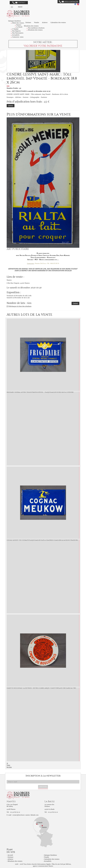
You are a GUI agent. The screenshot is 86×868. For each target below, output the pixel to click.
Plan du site (56, 864)
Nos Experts (16, 31)
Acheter (45, 23)
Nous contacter (69, 2)
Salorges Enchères (50, 855)
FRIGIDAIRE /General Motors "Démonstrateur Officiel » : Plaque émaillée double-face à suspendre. (40, 392)
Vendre (37, 23)
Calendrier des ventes (58, 23)
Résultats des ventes (35, 30)
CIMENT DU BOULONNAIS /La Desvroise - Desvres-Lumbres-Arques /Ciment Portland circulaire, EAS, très (41, 688)
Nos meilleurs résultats (36, 28)
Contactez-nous (18, 37)
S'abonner (43, 787)
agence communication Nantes (43, 866)
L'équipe (15, 29)
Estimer (28, 23)
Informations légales (44, 864)
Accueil (10, 855)
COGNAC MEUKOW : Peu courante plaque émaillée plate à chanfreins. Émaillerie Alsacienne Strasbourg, (42, 540)
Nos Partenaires (18, 33)
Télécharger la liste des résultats (20, 306)
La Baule (19, 27)
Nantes (19, 25)
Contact (19, 3)
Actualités (16, 35)
